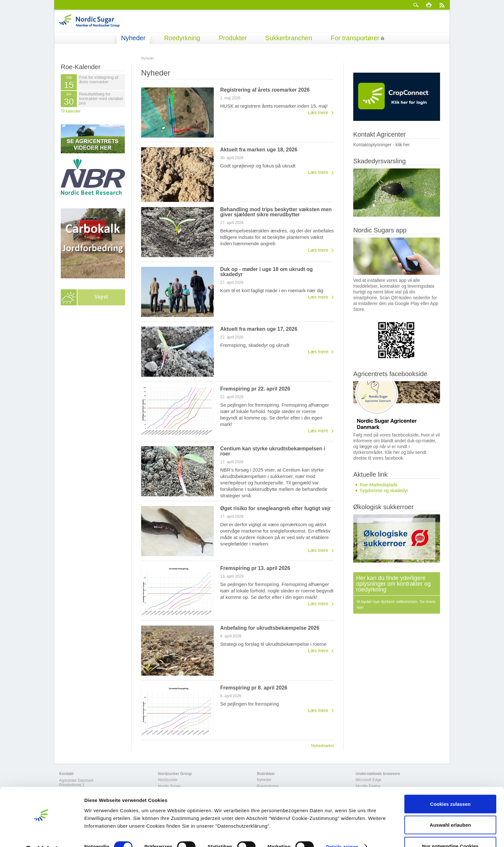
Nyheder (133, 38)
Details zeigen (342, 830)
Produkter (233, 38)
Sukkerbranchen (289, 38)
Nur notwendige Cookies (450, 830)
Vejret (101, 297)
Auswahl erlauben (450, 809)
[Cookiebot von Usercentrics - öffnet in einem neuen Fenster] (42, 834)
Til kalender (71, 111)
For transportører (355, 38)
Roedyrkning (182, 38)
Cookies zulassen (450, 788)
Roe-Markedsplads (379, 485)
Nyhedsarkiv (322, 745)
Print (429, 5)
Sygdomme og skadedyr (384, 491)
